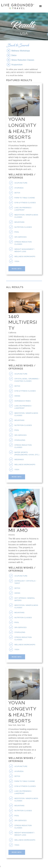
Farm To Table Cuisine (25, 198)
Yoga (17, 261)
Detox (17, 193)
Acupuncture (21, 183)
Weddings (19, 460)
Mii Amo (18, 530)
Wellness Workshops (25, 256)
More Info (17, 269)
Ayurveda (19, 188)
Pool (17, 232)
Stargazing (20, 440)
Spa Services (21, 237)
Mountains (19, 222)
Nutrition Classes (23, 227)
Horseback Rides (23, 401)
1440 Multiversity (23, 322)
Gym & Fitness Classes (25, 203)
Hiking (17, 396)
